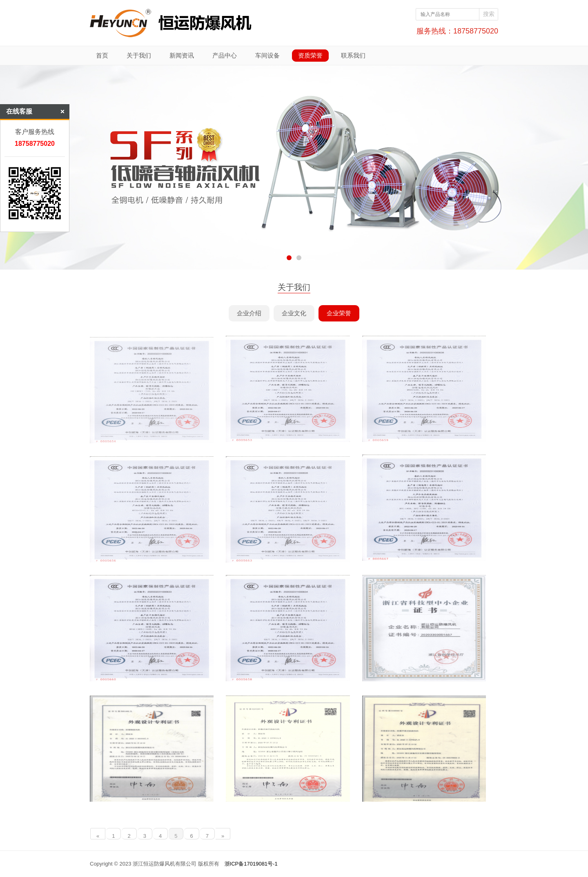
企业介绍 (249, 313)
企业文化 (294, 313)
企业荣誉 (339, 313)
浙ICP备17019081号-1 (251, 864)
